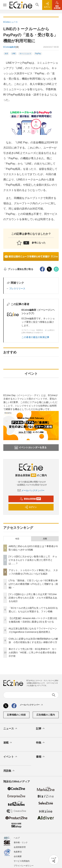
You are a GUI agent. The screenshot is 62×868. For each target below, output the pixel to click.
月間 (45, 539)
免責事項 (18, 852)
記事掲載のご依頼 (16, 715)
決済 (6, 54)
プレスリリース (17, 289)
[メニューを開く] (5, 5)
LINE (14, 54)
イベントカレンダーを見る (31, 448)
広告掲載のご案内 (46, 715)
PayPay (38, 54)
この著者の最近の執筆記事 (35, 337)
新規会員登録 (30, 499)
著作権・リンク (21, 843)
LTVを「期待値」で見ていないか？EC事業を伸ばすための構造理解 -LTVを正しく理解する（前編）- (33, 584)
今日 (17, 539)
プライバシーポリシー (24, 866)
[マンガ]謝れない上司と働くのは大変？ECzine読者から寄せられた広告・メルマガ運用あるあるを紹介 (33, 598)
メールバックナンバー (31, 490)
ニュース (10, 729)
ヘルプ (17, 838)
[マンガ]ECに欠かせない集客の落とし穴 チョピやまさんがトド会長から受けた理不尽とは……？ (33, 560)
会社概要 (18, 856)
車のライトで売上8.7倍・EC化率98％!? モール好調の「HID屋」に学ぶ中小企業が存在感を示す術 (33, 652)
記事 (41, 729)
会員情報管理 (20, 847)
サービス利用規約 (22, 861)
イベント (10, 757)
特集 (41, 743)
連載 (8, 743)
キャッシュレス (25, 54)
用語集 (9, 771)
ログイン (31, 507)
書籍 (41, 757)
